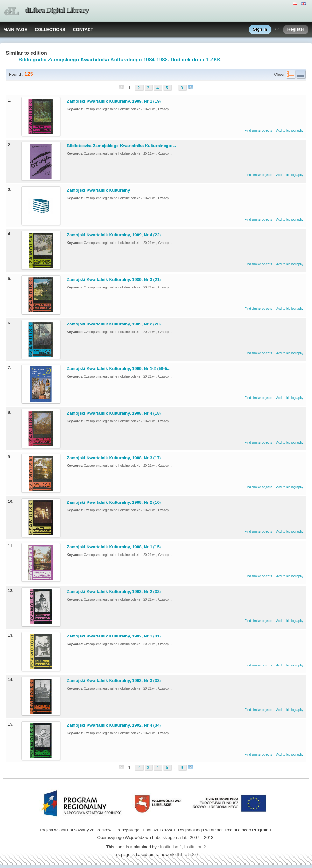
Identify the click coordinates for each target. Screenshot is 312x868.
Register (296, 29)
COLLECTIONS (50, 29)
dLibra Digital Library (57, 10)
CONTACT (83, 29)
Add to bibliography (290, 130)
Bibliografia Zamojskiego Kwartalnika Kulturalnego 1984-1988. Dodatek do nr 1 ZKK (120, 60)
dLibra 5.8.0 (187, 854)
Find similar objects (259, 130)
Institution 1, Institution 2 (183, 847)
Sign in (260, 29)
